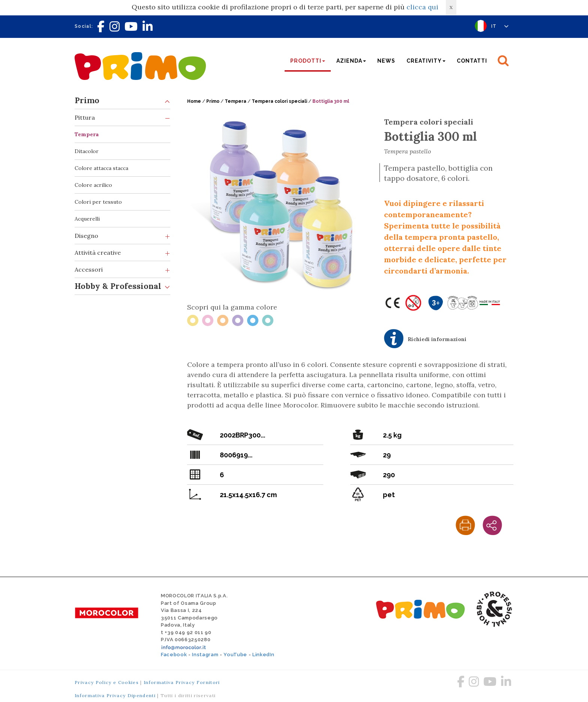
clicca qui (422, 7)
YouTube (235, 655)
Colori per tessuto (98, 202)
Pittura (122, 118)
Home (194, 101)
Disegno (122, 236)
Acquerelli (87, 219)
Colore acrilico (93, 185)
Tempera (87, 134)
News (386, 61)
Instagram (205, 655)
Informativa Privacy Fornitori (182, 682)
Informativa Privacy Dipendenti (115, 695)
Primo (122, 101)
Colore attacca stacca (101, 168)
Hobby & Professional (122, 286)
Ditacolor (87, 151)
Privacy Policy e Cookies (107, 682)
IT (500, 26)
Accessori (122, 270)
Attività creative (122, 253)
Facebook (174, 655)
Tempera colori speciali (279, 101)
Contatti (472, 61)
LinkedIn (263, 655)
